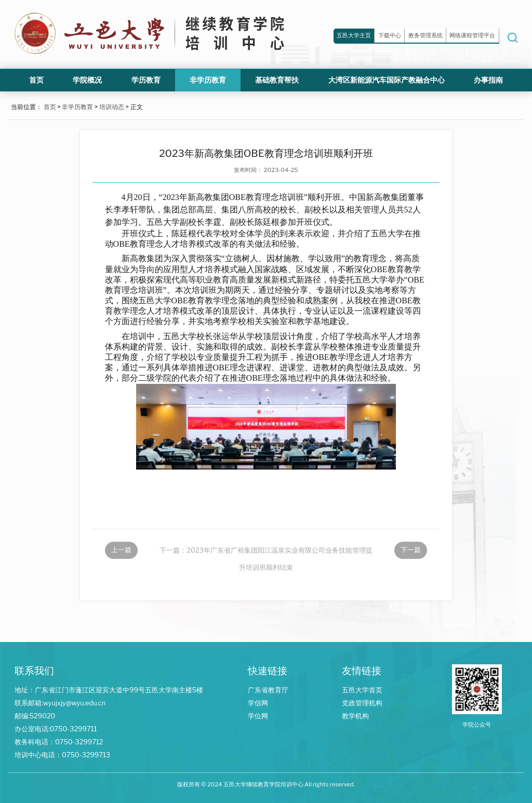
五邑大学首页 (362, 690)
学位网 (258, 716)
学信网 (258, 703)
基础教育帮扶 (277, 80)
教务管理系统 (425, 35)
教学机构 (355, 716)
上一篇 (121, 550)
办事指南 (488, 80)
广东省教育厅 (268, 690)
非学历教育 (208, 80)
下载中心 (390, 35)
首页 (36, 80)
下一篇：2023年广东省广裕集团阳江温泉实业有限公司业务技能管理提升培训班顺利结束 (266, 553)
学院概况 (87, 80)
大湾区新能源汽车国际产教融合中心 (387, 80)
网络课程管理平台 (472, 35)
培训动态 (112, 107)
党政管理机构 (362, 703)
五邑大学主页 (354, 35)
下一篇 (411, 550)
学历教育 (146, 80)
